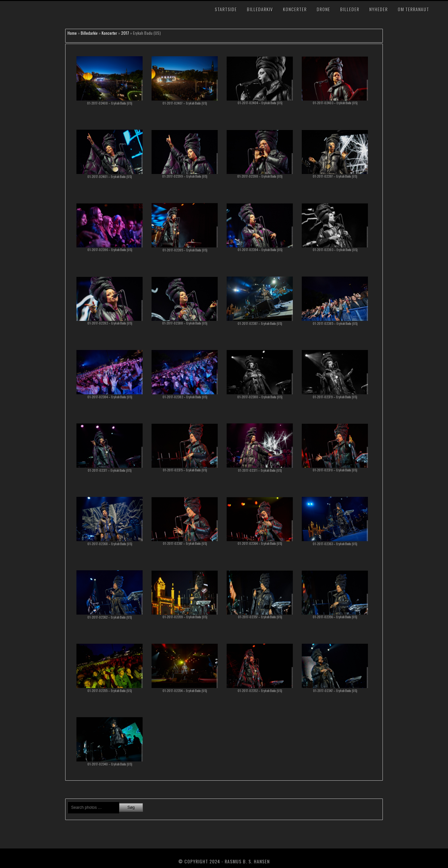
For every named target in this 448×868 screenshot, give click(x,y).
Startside (226, 9)
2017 (125, 33)
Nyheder (379, 9)
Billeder (350, 9)
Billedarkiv (260, 9)
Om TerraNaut (413, 9)
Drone (323, 9)
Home (72, 33)
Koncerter (295, 9)
